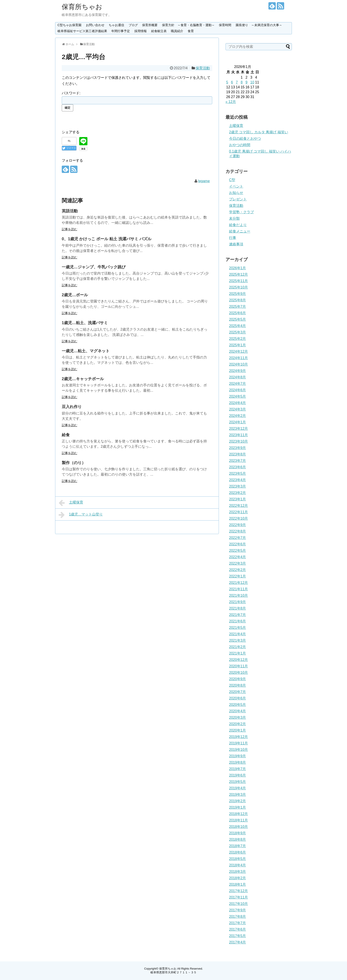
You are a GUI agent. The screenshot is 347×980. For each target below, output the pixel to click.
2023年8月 (238, 454)
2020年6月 (238, 698)
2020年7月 (238, 692)
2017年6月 (238, 929)
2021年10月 (238, 596)
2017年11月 (238, 897)
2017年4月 (238, 942)
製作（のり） (74, 463)
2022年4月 (238, 557)
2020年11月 (238, 666)
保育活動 (203, 68)
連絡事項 (236, 244)
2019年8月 (238, 762)
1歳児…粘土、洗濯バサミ (85, 323)
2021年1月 (238, 653)
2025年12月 (238, 274)
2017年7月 (238, 923)
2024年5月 (238, 396)
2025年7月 (238, 307)
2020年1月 (238, 730)
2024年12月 (238, 352)
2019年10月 (238, 750)
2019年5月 (238, 782)
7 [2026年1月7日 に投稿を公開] (237, 82)
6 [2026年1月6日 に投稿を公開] (232, 82)
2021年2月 (238, 647)
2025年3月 (238, 332)
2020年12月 (238, 660)
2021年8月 (238, 608)
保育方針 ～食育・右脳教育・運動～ (188, 25)
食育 (191, 31)
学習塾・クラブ (241, 212)
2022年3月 (238, 563)
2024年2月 (238, 416)
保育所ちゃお (82, 7)
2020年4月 (238, 711)
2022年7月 (238, 538)
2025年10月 (238, 287)
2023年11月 (238, 435)
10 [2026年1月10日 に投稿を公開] (252, 82)
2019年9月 (238, 756)
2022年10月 (238, 518)
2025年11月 (238, 281)
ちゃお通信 (116, 25)
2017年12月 (238, 891)
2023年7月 (238, 461)
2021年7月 (238, 615)
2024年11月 (238, 358)
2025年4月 (238, 326)
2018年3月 (238, 872)
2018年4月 (238, 865)
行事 (233, 238)
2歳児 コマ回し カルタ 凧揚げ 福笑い (259, 132)
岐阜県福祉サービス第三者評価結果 (82, 31)
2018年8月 (238, 840)
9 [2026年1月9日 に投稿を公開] (246, 82)
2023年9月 (238, 448)
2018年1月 (238, 884)
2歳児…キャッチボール (83, 379)
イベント (236, 186)
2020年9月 (238, 679)
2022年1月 (238, 576)
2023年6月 (238, 467)
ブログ (133, 25)
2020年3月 (238, 718)
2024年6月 (238, 390)
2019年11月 (238, 743)
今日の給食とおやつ (245, 138)
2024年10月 (238, 364)
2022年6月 (238, 544)
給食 (66, 435)
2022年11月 (238, 512)
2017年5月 (238, 936)
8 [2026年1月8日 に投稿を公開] (242, 82)
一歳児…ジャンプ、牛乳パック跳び (94, 267)
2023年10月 (238, 441)
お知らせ (236, 193)
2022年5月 (238, 551)
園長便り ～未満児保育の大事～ (259, 25)
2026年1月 (238, 268)
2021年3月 (238, 640)
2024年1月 (238, 422)
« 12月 (231, 102)
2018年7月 (238, 846)
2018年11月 (238, 820)
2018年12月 (238, 814)
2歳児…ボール (75, 295)
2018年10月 (238, 827)
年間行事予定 (121, 31)
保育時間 (225, 25)
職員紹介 (177, 31)
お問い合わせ (95, 25)
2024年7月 (238, 384)
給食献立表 (159, 31)
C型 (232, 180)
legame (204, 181)
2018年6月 (238, 852)
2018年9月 (238, 833)
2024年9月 (238, 371)
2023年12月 (238, 429)
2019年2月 (238, 801)
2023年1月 (238, 499)
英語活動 (70, 211)
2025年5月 (238, 319)
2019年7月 (238, 769)
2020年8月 (238, 685)
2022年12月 (238, 506)
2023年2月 (238, 493)
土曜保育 (71, 503)
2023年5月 (238, 474)
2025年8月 (238, 300)
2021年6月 (238, 621)
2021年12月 (238, 583)
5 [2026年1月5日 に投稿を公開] (227, 82)
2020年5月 (238, 705)
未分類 (234, 218)
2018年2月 (238, 878)
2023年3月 (238, 486)
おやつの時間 (240, 145)
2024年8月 (238, 377)
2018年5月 (238, 859)
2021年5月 (238, 628)
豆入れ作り (72, 407)
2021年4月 (238, 634)
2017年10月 (238, 904)
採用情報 (141, 31)
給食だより (238, 225)
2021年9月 (238, 602)
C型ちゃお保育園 (69, 25)
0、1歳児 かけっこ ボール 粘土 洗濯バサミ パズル (107, 239)
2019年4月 (238, 788)
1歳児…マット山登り (81, 515)
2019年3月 (238, 795)
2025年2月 (238, 339)
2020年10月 (238, 673)
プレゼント (238, 199)
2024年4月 (238, 403)
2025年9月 (238, 294)
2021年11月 (238, 589)
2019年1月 (238, 807)
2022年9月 (238, 525)
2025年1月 (238, 345)
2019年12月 (238, 737)
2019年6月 (238, 775)
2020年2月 (238, 724)
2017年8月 (238, 917)
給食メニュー (240, 231)
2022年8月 (238, 531)
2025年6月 (238, 313)
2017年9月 (238, 910)
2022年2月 (238, 570)
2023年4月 (238, 480)
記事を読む (69, 229)
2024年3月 (238, 409)
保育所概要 (150, 25)
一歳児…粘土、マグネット (86, 351)
